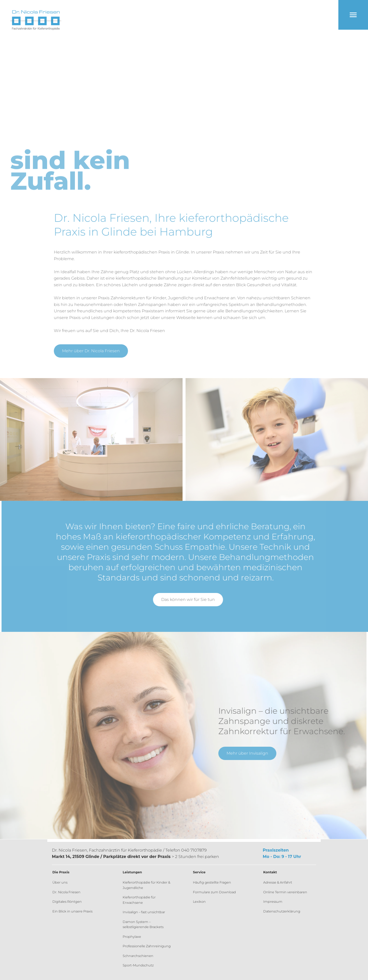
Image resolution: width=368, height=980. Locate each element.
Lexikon (199, 902)
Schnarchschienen (138, 956)
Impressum (273, 902)
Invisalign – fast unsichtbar (144, 912)
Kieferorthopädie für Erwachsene (139, 900)
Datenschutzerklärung (282, 911)
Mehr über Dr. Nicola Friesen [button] (93, 351)
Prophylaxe (132, 937)
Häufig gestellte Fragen (212, 882)
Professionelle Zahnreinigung (147, 946)
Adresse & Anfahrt (278, 882)
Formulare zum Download (214, 892)
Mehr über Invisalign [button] (245, 753)
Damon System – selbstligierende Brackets (143, 924)
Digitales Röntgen (67, 902)
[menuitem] (79, 883)
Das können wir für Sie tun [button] (190, 599)
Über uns (60, 882)
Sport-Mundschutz (138, 965)
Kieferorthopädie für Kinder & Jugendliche (146, 885)
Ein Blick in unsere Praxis (72, 911)
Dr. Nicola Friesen (66, 892)
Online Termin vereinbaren (285, 892)
